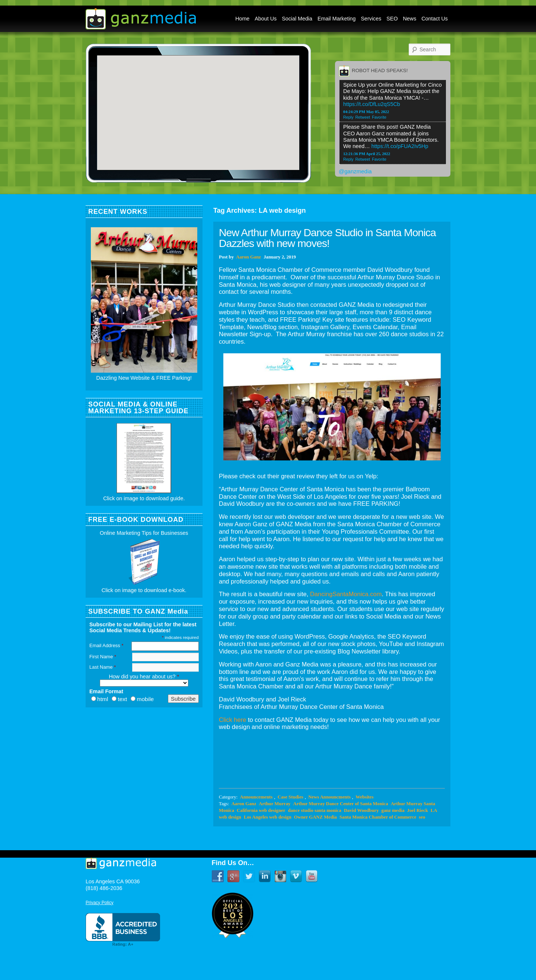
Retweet (363, 117)
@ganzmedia (355, 171)
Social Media (297, 19)
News (410, 19)
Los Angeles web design (268, 817)
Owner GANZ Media (315, 817)
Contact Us (435, 19)
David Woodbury (361, 810)
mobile (145, 699)
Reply (348, 117)
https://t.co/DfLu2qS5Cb (372, 104)
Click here (232, 720)
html (103, 699)
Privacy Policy (100, 903)
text (122, 699)
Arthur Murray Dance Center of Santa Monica (340, 804)
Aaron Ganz (248, 257)
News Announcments (329, 797)
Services (371, 19)
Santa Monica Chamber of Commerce (378, 817)
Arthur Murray (275, 804)
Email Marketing (337, 19)
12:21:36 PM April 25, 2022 (367, 154)
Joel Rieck (418, 810)
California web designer (261, 810)
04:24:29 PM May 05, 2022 (366, 112)
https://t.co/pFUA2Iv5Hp (400, 146)
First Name (103, 657)
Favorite (379, 117)
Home (242, 19)
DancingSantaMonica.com (346, 594)
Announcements (256, 797)
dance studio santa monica (314, 810)
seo (422, 817)
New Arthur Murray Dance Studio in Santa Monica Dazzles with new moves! (327, 238)
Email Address (106, 645)
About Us (266, 19)
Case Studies (291, 797)
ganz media (393, 810)
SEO (392, 19)
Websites (364, 797)
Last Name (103, 667)
